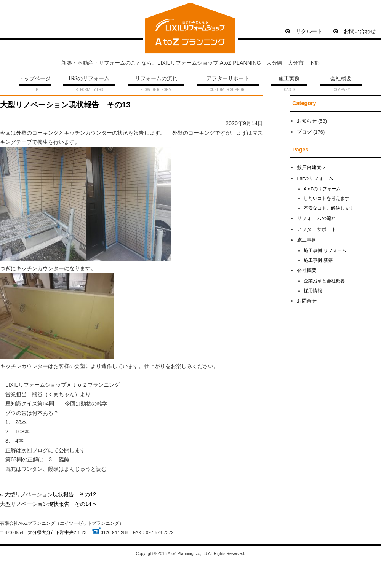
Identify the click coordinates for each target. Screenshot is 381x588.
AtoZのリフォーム (322, 189)
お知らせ (307, 121)
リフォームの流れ (156, 79)
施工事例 (307, 240)
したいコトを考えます (327, 198)
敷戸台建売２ (312, 167)
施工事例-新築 (318, 260)
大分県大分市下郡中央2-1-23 (57, 532)
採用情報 (313, 291)
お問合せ (307, 301)
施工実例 (289, 79)
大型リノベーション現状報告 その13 (65, 105)
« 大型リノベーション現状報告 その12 (48, 494)
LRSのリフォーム (89, 79)
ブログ (304, 132)
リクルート (304, 31)
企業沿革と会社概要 (324, 281)
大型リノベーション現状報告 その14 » (48, 504)
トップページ (35, 79)
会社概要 (341, 79)
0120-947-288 (114, 532)
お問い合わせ (355, 31)
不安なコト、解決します (329, 208)
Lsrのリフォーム (315, 178)
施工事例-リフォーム (325, 250)
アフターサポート (228, 79)
